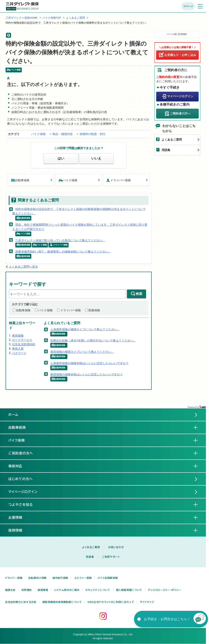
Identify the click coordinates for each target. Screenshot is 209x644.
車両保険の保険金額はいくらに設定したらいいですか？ (87, 374)
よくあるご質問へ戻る (23, 267)
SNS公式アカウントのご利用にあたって (111, 602)
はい (61, 158)
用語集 (166, 150)
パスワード (19, 353)
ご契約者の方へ (180, 113)
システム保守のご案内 (67, 590)
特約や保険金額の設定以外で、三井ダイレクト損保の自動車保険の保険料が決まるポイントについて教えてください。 (79, 211)
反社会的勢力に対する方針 (21, 602)
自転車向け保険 (37, 578)
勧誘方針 (10, 590)
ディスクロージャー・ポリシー (165, 590)
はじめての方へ (21, 479)
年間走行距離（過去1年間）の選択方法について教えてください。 (93, 340)
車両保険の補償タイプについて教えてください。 (82, 352)
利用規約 (27, 590)
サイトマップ (147, 602)
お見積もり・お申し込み (180, 55)
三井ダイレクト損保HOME (22, 18)
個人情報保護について (129, 590)
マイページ (188, 6)
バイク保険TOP (52, 18)
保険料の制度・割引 (93, 134)
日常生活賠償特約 (24, 344)
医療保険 (94, 310)
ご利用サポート (111, 557)
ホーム (13, 415)
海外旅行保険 (60, 578)
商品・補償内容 (63, 134)
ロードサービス (22, 340)
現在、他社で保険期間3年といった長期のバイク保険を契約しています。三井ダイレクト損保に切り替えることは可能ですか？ (80, 227)
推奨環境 (43, 590)
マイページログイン (180, 96)
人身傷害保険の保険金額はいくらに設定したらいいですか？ (89, 363)
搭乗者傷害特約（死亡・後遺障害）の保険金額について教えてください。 (63, 251)
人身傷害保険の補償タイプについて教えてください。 (85, 329)
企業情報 (19, 517)
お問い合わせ (116, 547)
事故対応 (19, 466)
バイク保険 (38, 134)
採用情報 (19, 530)
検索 (139, 294)
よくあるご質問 (76, 18)
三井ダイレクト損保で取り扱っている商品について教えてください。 (60, 240)
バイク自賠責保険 (108, 578)
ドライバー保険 (118, 180)
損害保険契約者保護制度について (62, 602)
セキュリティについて (98, 590)
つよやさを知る (24, 504)
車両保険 (18, 336)
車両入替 (18, 349)
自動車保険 (20, 180)
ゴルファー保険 (83, 578)
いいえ (96, 158)
